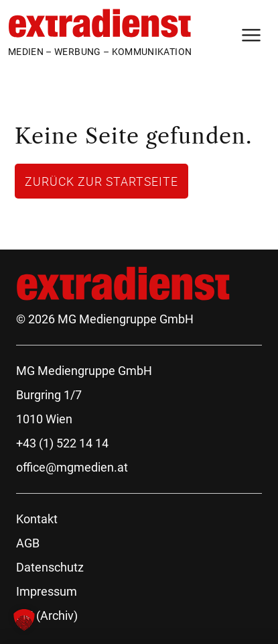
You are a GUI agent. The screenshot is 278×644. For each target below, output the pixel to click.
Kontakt (37, 519)
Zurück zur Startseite (101, 181)
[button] (24, 620)
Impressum (47, 591)
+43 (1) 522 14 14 (62, 443)
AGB (28, 543)
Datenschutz (50, 567)
